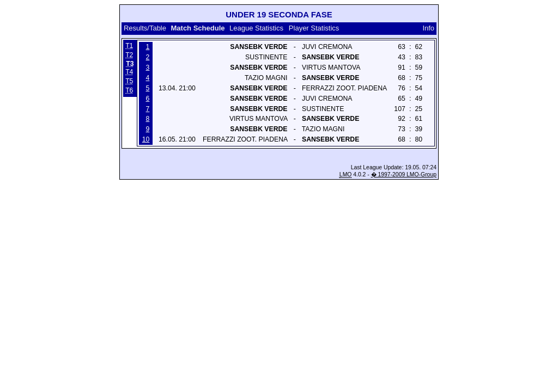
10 (146, 139)
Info (428, 28)
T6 (129, 90)
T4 (129, 72)
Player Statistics (314, 28)
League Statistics (256, 28)
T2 (129, 55)
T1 (129, 46)
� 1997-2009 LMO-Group (404, 174)
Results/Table (145, 28)
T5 (129, 81)
